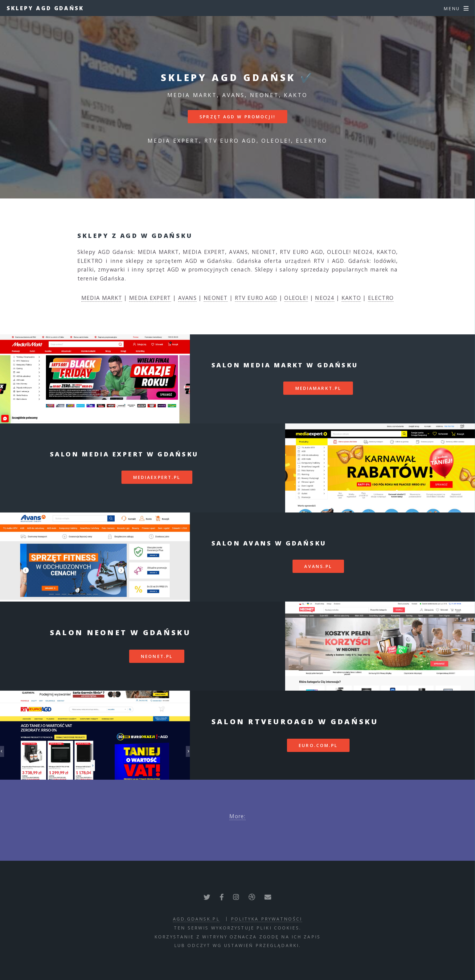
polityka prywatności (266, 919)
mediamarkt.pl (318, 388)
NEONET (216, 298)
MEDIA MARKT (102, 298)
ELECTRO (381, 298)
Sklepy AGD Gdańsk (45, 8)
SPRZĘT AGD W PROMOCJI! (237, 117)
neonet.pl (157, 656)
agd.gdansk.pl (196, 919)
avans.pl (318, 566)
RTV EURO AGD (256, 298)
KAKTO (351, 298)
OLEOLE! (296, 298)
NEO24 (325, 298)
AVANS (188, 298)
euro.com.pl (318, 745)
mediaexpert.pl (157, 477)
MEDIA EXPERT (150, 298)
